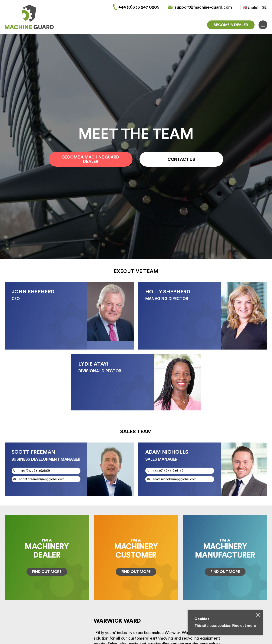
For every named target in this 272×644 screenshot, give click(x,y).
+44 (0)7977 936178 (168, 470)
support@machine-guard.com (203, 7)
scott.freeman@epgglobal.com (42, 479)
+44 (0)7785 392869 (35, 470)
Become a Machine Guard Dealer (91, 159)
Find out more (244, 626)
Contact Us (181, 159)
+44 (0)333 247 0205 (139, 7)
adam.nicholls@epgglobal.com (175, 479)
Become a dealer (231, 25)
